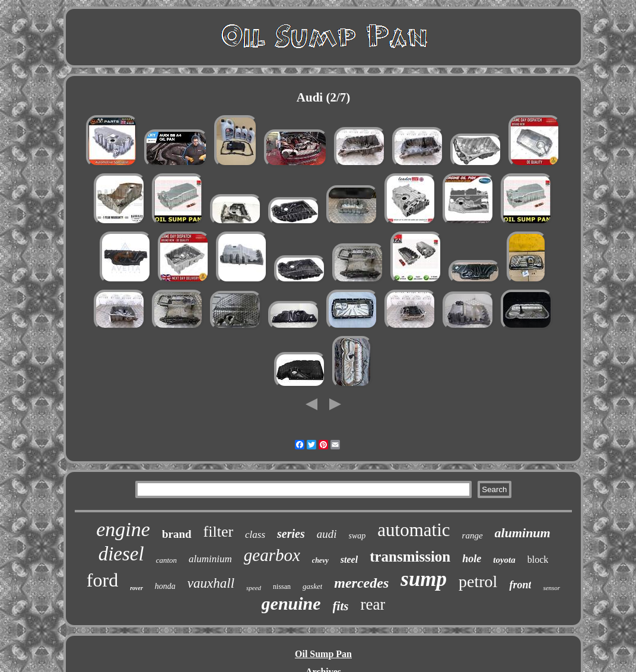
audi (327, 534)
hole (472, 559)
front (520, 585)
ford (102, 580)
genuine (291, 603)
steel (349, 560)
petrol (478, 581)
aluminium (210, 559)
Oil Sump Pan (323, 654)
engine (123, 529)
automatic (414, 530)
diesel (121, 554)
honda (165, 586)
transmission (410, 557)
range (473, 535)
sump (424, 579)
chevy (320, 560)
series (291, 534)
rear (373, 604)
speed (254, 588)
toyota (504, 560)
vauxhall (211, 583)
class (255, 535)
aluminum (523, 533)
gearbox (272, 555)
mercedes (361, 583)
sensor (551, 588)
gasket (312, 586)
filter (219, 532)
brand (177, 534)
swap (357, 536)
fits (341, 606)
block (538, 560)
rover (136, 588)
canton (166, 560)
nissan (282, 587)
